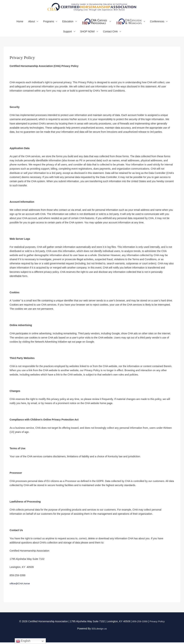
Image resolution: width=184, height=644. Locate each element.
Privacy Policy (157, 623)
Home (20, 23)
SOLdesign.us (99, 630)
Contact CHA (110, 33)
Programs (49, 23)
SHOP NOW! (87, 33)
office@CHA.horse (20, 585)
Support (67, 33)
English (23, 641)
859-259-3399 (140, 623)
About (32, 23)
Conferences (157, 23)
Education (68, 23)
